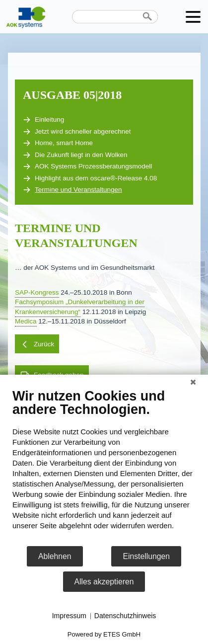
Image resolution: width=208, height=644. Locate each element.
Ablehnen (55, 556)
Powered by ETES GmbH (104, 634)
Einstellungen (146, 556)
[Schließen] (193, 382)
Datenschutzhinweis (125, 616)
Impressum (69, 616)
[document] (104, 467)
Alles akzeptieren (104, 582)
